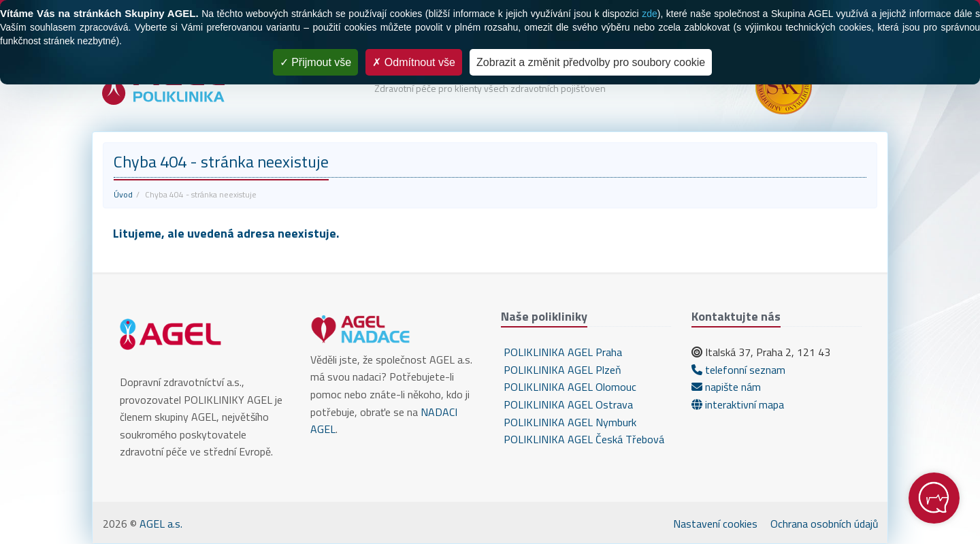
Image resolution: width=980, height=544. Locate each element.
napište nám (726, 387)
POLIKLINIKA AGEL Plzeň (561, 370)
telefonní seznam (738, 370)
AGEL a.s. (161, 524)
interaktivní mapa (738, 404)
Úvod (123, 194)
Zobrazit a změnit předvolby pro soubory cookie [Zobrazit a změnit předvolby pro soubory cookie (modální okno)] (591, 62)
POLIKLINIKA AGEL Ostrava (567, 404)
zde (650, 14)
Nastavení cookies (715, 524)
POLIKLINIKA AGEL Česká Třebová (583, 439)
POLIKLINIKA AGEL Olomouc (569, 387)
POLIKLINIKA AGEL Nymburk (569, 422)
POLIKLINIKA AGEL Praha (561, 352)
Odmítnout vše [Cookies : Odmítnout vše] (414, 62)
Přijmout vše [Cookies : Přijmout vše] (315, 62)
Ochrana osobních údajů (824, 524)
